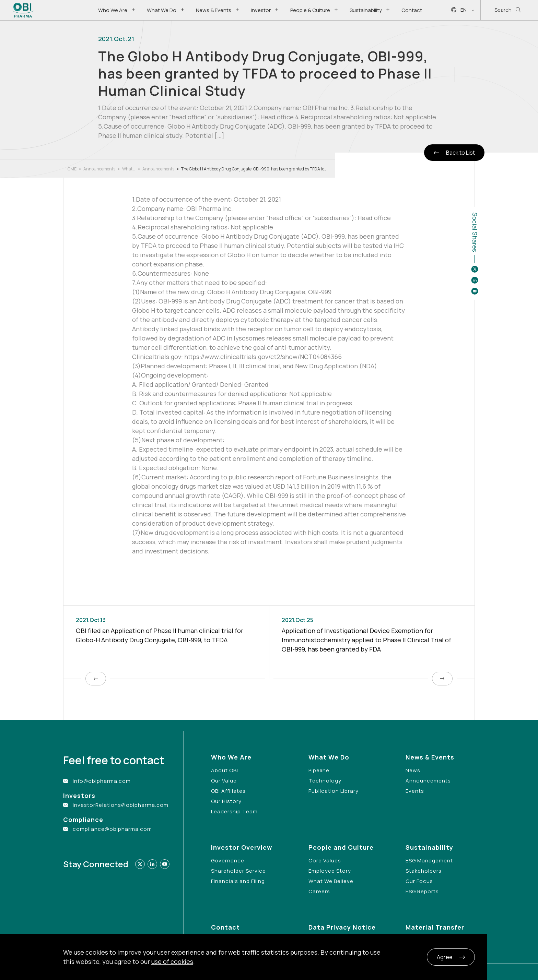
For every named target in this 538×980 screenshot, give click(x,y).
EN (463, 10)
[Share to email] (475, 291)
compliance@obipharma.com (112, 829)
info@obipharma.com (102, 781)
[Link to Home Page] (23, 10)
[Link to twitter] (140, 864)
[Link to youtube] (165, 864)
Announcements (99, 169)
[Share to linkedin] (475, 280)
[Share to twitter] (475, 269)
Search (508, 10)
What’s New (129, 169)
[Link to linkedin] (152, 864)
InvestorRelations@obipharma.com (121, 805)
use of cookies (172, 961)
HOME (71, 169)
